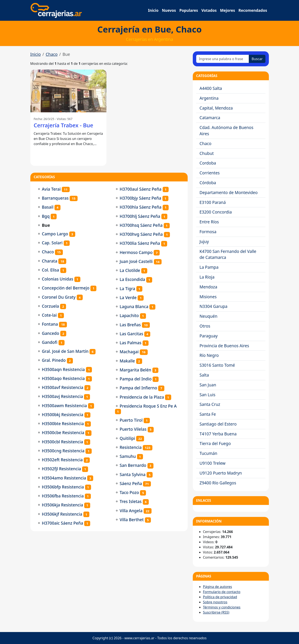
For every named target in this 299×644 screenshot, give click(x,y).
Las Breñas (130, 325)
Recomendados (253, 10)
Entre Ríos (209, 222)
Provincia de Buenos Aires (224, 346)
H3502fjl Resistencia (61, 469)
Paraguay (209, 336)
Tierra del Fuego (215, 443)
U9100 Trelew (213, 463)
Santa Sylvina (133, 474)
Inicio (153, 10)
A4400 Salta (211, 88)
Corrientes (210, 173)
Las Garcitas (131, 334)
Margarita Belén (136, 370)
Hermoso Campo (136, 252)
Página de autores (218, 587)
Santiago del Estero (218, 424)
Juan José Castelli (136, 261)
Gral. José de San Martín (65, 351)
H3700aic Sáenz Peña (63, 523)
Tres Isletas (131, 501)
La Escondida (132, 279)
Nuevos (169, 10)
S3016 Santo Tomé (217, 365)
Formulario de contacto (222, 592)
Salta (204, 375)
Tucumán (208, 453)
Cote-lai (49, 315)
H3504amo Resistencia (64, 478)
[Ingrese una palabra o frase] (223, 59)
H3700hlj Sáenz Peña (140, 216)
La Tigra (127, 289)
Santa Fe (208, 414)
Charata (50, 261)
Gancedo (51, 333)
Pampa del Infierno (138, 388)
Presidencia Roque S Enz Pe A (148, 406)
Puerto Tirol (131, 420)
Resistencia (131, 447)
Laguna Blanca (134, 306)
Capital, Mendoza (216, 108)
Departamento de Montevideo (229, 192)
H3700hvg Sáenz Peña (141, 234)
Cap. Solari (52, 243)
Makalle (127, 361)
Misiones (208, 297)
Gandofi (50, 342)
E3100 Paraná (213, 202)
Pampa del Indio (136, 379)
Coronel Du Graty (59, 297)
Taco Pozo (129, 492)
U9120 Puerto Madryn (221, 473)
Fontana (50, 324)
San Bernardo (133, 465)
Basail (48, 207)
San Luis (208, 395)
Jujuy (204, 241)
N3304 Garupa (214, 306)
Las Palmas (131, 343)
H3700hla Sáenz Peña (141, 207)
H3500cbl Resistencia (63, 442)
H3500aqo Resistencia (63, 378)
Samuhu (128, 456)
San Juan (208, 385)
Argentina (209, 98)
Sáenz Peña (131, 483)
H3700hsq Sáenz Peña (141, 225)
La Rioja (207, 277)
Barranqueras (55, 198)
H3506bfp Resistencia (63, 487)
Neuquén (209, 316)
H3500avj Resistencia (62, 396)
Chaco (52, 54)
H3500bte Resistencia (63, 424)
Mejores (227, 10)
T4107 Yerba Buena (218, 434)
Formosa (208, 232)
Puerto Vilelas (133, 429)
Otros (205, 326)
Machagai (129, 352)
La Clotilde (130, 270)
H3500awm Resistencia (64, 406)
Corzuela (50, 306)
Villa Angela (131, 511)
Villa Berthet (132, 520)
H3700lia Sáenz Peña (140, 243)
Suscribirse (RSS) (216, 612)
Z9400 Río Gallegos (218, 483)
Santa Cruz (210, 404)
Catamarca (210, 118)
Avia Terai (51, 189)
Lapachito (129, 315)
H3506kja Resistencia (63, 505)
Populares (189, 10)
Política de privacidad (220, 597)
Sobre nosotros (215, 602)
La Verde (128, 298)
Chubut (207, 153)
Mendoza (208, 287)
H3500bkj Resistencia (63, 415)
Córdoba (208, 183)
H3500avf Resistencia (63, 387)
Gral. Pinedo (54, 360)
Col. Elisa (51, 270)
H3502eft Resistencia (62, 460)
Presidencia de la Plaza (142, 397)
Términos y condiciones (222, 607)
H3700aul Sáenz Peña (141, 189)
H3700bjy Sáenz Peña (141, 198)
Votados (209, 10)
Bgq (46, 216)
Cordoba (208, 163)
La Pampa (209, 267)
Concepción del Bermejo (66, 288)
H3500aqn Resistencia (63, 369)
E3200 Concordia (216, 212)
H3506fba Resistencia (63, 496)
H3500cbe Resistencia (63, 433)
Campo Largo (55, 234)
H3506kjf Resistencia (62, 514)
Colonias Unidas (58, 279)
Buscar (257, 59)
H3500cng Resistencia (63, 451)
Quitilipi (127, 438)
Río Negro (209, 355)
